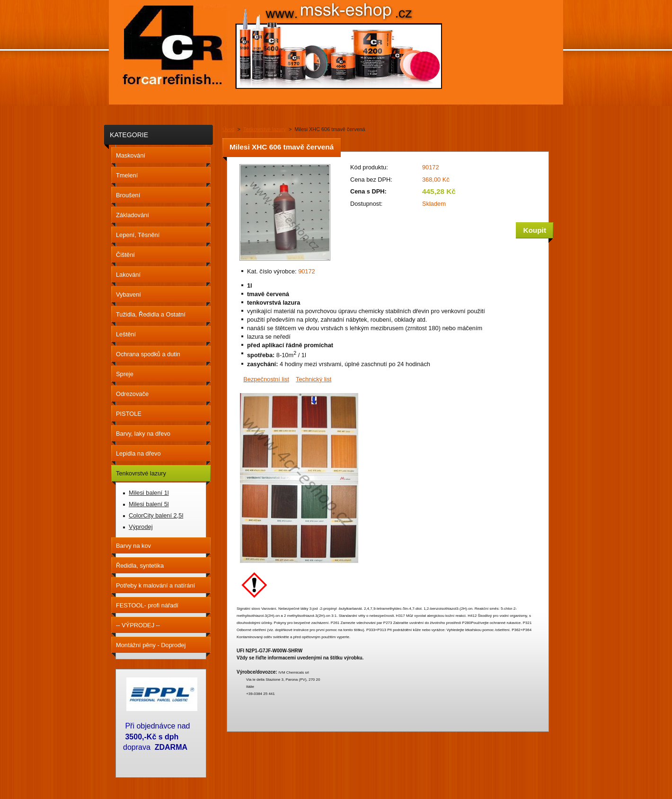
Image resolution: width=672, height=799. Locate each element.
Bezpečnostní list (266, 379)
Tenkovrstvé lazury (265, 129)
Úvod (228, 129)
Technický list (314, 379)
